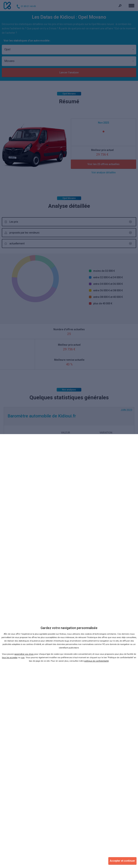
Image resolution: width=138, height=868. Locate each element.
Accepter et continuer (122, 861)
